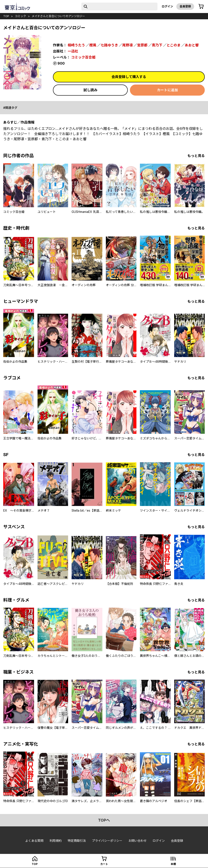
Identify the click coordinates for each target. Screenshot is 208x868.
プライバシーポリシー (107, 841)
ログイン (167, 6)
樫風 (93, 45)
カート (104, 864)
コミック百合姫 (83, 57)
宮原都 (142, 45)
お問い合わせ (138, 841)
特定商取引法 (77, 841)
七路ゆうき (109, 45)
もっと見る (196, 156)
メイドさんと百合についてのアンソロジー (58, 16)
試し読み (90, 90)
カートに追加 (167, 90)
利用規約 (56, 841)
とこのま (174, 45)
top (6, 16)
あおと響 (192, 45)
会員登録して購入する (129, 77)
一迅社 (73, 51)
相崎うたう (76, 45)
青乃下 (157, 45)
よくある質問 (34, 841)
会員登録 (185, 6)
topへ (104, 820)
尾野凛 (128, 45)
